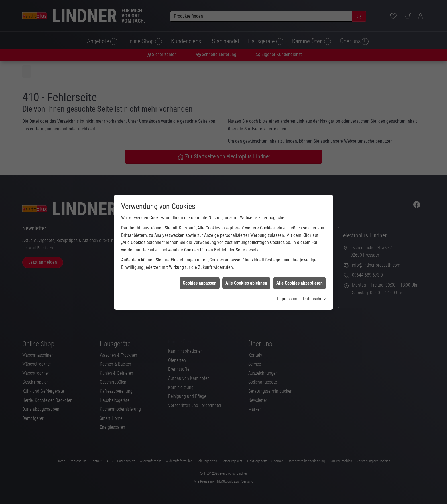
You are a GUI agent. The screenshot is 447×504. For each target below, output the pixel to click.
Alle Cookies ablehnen (246, 279)
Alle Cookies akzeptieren (299, 279)
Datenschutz (314, 295)
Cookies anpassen (200, 279)
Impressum (287, 295)
